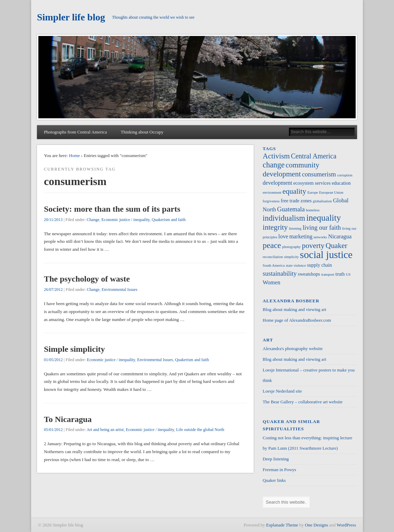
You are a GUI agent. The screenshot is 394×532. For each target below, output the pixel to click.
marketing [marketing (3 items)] (301, 236)
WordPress (346, 525)
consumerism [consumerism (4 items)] (319, 174)
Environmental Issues (120, 290)
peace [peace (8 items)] (272, 245)
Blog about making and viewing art (294, 309)
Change (93, 220)
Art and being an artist (105, 430)
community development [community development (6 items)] (291, 169)
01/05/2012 (53, 360)
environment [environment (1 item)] (272, 192)
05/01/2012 (53, 430)
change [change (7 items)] (274, 165)
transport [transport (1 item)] (328, 274)
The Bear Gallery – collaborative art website (303, 402)
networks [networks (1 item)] (320, 237)
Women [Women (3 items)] (271, 282)
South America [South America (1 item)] (274, 265)
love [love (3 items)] (283, 236)
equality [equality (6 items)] (294, 191)
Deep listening (276, 459)
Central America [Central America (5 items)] (314, 156)
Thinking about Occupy (142, 132)
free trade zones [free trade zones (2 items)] (296, 201)
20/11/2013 (53, 220)
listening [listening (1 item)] (295, 228)
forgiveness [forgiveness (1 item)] (271, 201)
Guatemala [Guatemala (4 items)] (291, 209)
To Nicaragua (68, 419)
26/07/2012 (53, 290)
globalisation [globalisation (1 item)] (322, 201)
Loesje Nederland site (282, 391)
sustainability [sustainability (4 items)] (280, 274)
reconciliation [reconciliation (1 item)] (273, 257)
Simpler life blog (71, 17)
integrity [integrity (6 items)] (275, 227)
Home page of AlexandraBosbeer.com (297, 320)
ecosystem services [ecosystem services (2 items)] (312, 183)
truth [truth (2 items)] (340, 274)
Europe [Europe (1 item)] (313, 192)
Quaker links (274, 480)
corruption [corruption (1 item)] (345, 175)
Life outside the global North (200, 430)
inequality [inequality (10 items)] (323, 218)
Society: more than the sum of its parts (112, 209)
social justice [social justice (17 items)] (326, 255)
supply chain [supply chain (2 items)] (320, 265)
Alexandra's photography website (293, 348)
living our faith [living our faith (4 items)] (322, 228)
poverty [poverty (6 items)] (313, 246)
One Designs (316, 525)
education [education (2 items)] (341, 183)
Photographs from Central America (75, 132)
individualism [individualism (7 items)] (284, 218)
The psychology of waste (87, 279)
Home (75, 155)
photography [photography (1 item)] (291, 247)
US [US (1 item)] (348, 274)
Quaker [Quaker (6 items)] (336, 246)
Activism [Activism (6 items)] (276, 156)
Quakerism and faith (169, 220)
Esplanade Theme (282, 525)
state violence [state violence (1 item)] (296, 265)
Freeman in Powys (279, 470)
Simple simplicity (74, 349)
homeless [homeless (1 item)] (313, 210)
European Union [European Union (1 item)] (331, 192)
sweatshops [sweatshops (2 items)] (309, 274)
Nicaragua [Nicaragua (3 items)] (340, 236)
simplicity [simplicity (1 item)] (292, 257)
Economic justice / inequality (126, 220)
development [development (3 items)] (277, 183)
